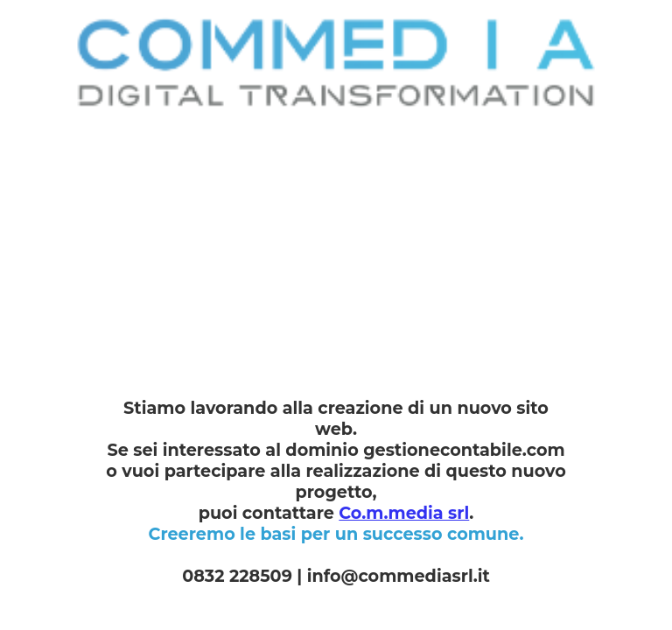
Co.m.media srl (404, 513)
